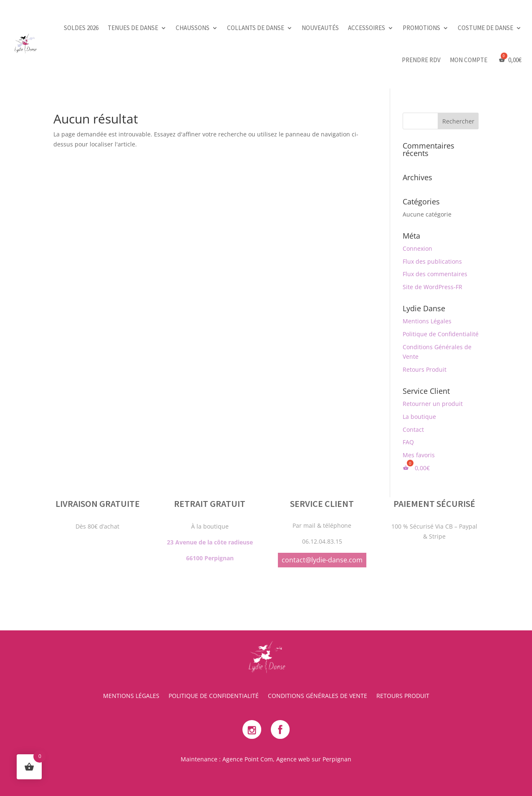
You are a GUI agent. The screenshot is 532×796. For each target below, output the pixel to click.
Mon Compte (469, 60)
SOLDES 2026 (81, 28)
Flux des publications (432, 261)
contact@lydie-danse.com (322, 514)
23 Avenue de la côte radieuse (210, 497)
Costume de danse (485, 28)
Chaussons (193, 28)
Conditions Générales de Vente (318, 696)
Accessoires (367, 28)
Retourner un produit (433, 404)
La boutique (419, 417)
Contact (413, 429)
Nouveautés (320, 28)
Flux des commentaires (435, 274)
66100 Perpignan (210, 513)
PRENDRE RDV (421, 60)
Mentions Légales (427, 321)
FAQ (408, 442)
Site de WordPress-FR (432, 287)
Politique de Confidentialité (441, 334)
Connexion (417, 248)
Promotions (421, 28)
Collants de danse (256, 28)
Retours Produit (425, 369)
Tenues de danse (133, 28)
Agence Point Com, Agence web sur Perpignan (287, 759)
